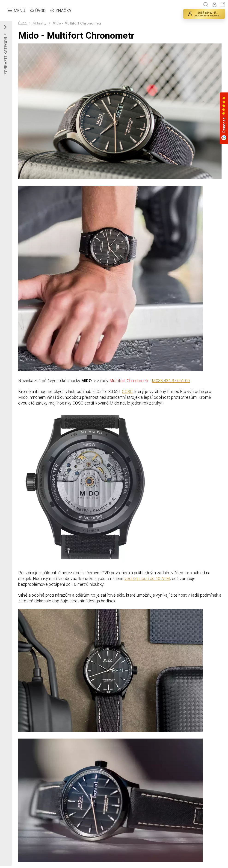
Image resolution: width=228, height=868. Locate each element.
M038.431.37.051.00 (171, 381)
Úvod (22, 23)
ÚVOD (40, 11)
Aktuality (40, 23)
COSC (127, 391)
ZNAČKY (64, 11)
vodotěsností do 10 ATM (147, 578)
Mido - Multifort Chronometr (77, 23)
